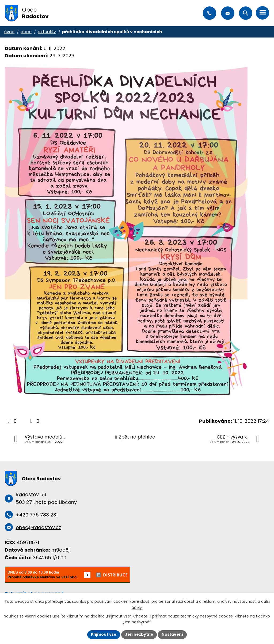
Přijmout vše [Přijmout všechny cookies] (104, 634)
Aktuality (47, 32)
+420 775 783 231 (210, 13)
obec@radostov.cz (228, 13)
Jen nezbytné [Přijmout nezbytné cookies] (139, 634)
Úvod (9, 32)
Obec (26, 32)
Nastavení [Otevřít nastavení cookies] (172, 634)
